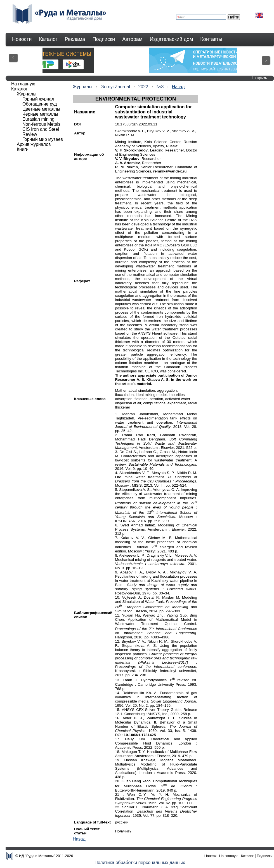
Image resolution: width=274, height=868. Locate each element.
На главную (23, 84)
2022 (143, 87)
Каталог (48, 39)
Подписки (104, 39)
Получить (123, 831)
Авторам (132, 39)
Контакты (211, 39)
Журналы (82, 87)
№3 (160, 87)
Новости (22, 39)
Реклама (75, 39)
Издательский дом (172, 39)
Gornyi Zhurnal (115, 87)
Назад (178, 87)
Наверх (211, 856)
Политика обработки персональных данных (140, 863)
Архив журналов (34, 144)
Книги (23, 149)
